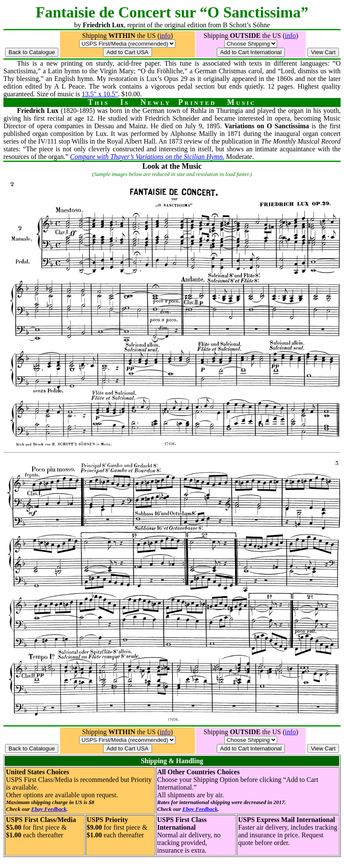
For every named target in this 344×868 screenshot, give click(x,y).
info (165, 36)
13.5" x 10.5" (100, 94)
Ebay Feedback (49, 809)
